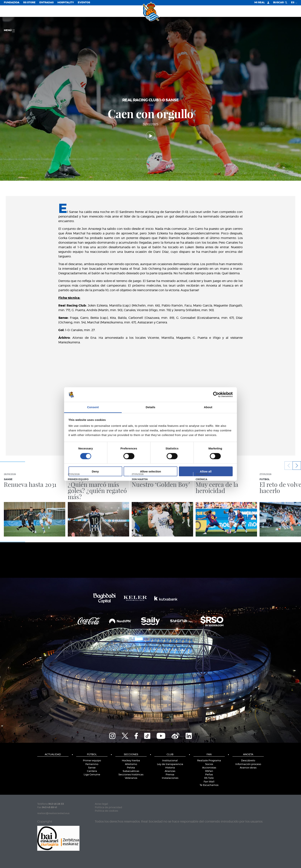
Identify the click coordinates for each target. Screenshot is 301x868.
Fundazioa (12, 3)
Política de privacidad (108, 807)
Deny (95, 471)
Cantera (92, 771)
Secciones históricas (131, 775)
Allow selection (150, 471)
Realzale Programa (209, 761)
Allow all (206, 471)
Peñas (209, 775)
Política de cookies (106, 811)
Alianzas (170, 771)
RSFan (209, 771)
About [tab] (208, 407)
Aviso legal (101, 804)
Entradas (46, 3)
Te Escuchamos (209, 785)
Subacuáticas (131, 771)
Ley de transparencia (170, 764)
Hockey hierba (131, 761)
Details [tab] (150, 407)
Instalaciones (170, 778)
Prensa (170, 775)
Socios (209, 764)
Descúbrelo (248, 761)
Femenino (92, 764)
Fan (209, 755)
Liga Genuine (92, 775)
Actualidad (53, 755)
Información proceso (248, 764)
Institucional (170, 761)
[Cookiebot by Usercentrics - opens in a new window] (216, 395)
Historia (170, 768)
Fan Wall (209, 782)
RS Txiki (209, 778)
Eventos (84, 3)
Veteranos (131, 778)
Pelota (131, 768)
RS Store (29, 3)
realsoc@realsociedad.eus (53, 813)
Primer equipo (92, 761)
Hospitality (66, 3)
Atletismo (131, 764)
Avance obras (248, 768)
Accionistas (209, 768)
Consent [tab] (93, 407)
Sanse (92, 768)
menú (9, 31)
